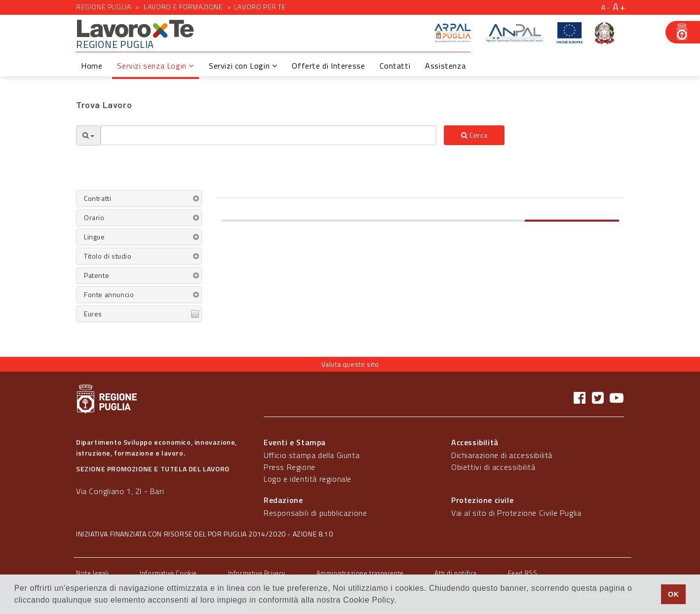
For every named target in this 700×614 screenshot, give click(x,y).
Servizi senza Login (156, 66)
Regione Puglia (103, 7)
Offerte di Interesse (328, 66)
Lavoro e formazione (183, 7)
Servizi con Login (243, 66)
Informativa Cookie (168, 573)
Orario (94, 217)
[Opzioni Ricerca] (88, 135)
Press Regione (290, 467)
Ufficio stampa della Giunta (311, 455)
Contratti (97, 198)
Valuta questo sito (350, 364)
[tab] (139, 198)
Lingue (95, 237)
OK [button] (674, 594)
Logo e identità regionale (308, 479)
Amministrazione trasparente (360, 573)
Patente (97, 275)
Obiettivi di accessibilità (493, 467)
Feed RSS (523, 573)
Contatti (395, 66)
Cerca (474, 135)
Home (92, 66)
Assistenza (445, 66)
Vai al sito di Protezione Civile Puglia (516, 513)
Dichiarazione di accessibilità (502, 455)
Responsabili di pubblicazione (315, 513)
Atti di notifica (456, 573)
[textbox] (269, 135)
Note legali (93, 573)
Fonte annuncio (109, 294)
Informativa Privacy (257, 573)
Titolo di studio (108, 256)
